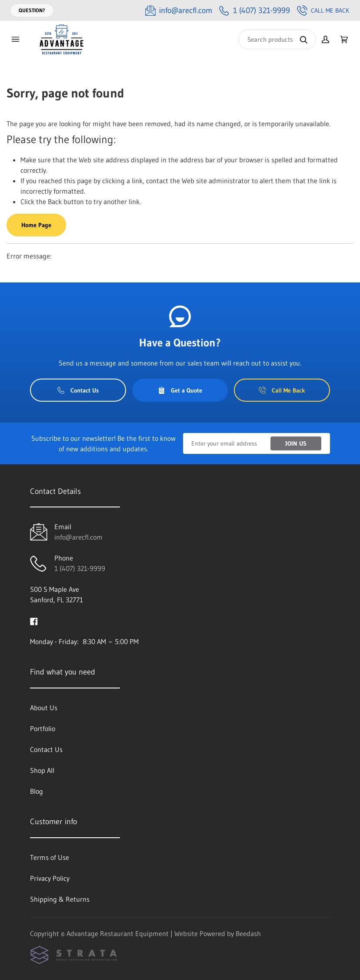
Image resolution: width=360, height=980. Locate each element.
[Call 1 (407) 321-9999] (255, 11)
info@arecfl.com (78, 537)
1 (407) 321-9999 (80, 568)
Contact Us (78, 390)
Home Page (36, 225)
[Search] (277, 39)
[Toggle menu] (15, 39)
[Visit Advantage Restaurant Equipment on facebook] (34, 621)
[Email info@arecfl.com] (179, 11)
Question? (32, 10)
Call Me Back (323, 10)
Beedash (248, 933)
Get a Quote (180, 390)
